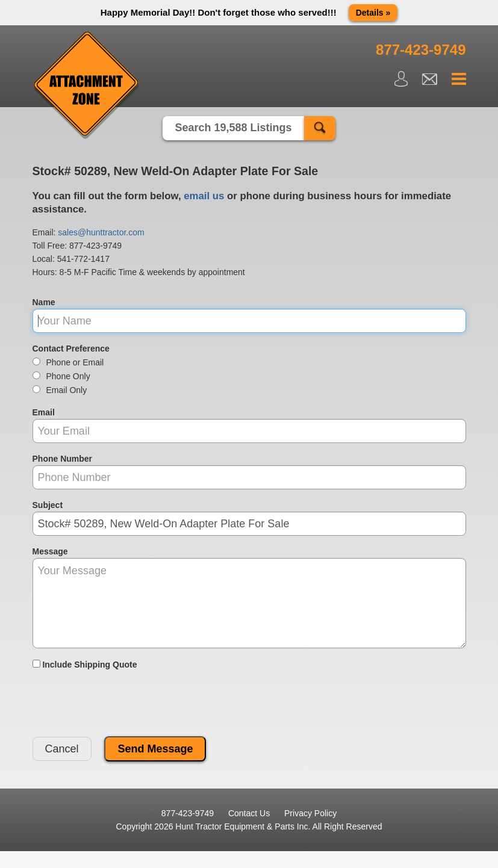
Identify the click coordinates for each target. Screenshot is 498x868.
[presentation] (124, 704)
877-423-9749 (95, 246)
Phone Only (61, 376)
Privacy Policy (310, 813)
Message (50, 551)
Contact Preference (71, 349)
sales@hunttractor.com (101, 232)
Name (44, 302)
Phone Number (63, 459)
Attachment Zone (87, 85)
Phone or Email (68, 362)
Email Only (60, 390)
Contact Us (249, 813)
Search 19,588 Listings (233, 128)
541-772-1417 (83, 259)
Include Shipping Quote (85, 665)
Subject (48, 505)
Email (44, 412)
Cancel (62, 749)
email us (204, 196)
